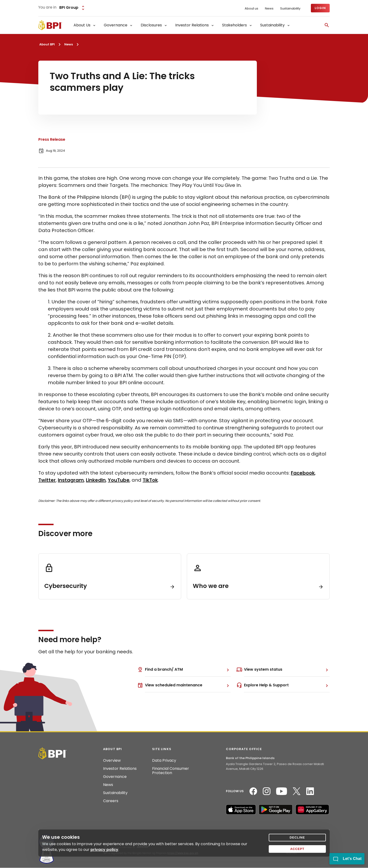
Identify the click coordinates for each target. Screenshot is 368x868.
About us (251, 9)
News (269, 9)
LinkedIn (96, 480)
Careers (111, 801)
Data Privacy (164, 761)
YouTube (119, 480)
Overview (112, 761)
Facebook (303, 473)
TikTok (150, 480)
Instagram (71, 480)
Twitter (47, 480)
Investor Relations (120, 769)
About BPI (47, 44)
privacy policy (104, 850)
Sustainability (290, 9)
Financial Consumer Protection (171, 771)
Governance (115, 777)
